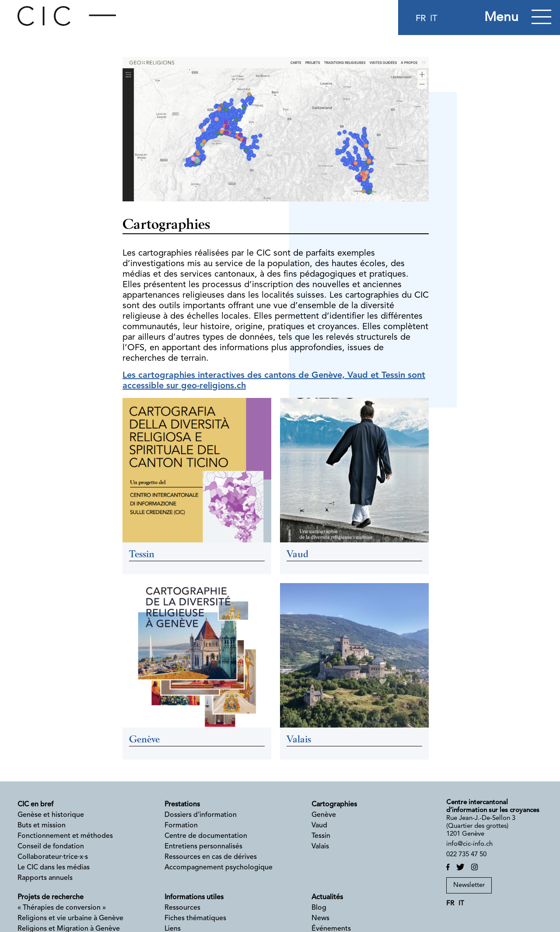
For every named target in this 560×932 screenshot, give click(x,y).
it (434, 19)
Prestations (182, 805)
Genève (324, 815)
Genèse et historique (51, 815)
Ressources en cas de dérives (211, 857)
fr (421, 19)
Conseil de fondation (51, 847)
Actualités (327, 897)
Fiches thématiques (195, 918)
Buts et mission (42, 826)
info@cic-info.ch (469, 844)
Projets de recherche (51, 897)
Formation (181, 826)
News (320, 918)
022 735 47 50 (466, 855)
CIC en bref (35, 805)
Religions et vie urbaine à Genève (70, 918)
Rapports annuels (45, 878)
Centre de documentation (206, 836)
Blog (319, 908)
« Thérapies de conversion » (62, 908)
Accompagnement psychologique (219, 868)
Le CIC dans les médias (54, 868)
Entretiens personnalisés (203, 847)
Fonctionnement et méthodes (65, 836)
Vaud (319, 826)
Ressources (182, 908)
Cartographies (334, 805)
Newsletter (469, 885)
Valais (320, 847)
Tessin (321, 836)
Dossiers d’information (201, 815)
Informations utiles (194, 897)
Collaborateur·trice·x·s (53, 857)
